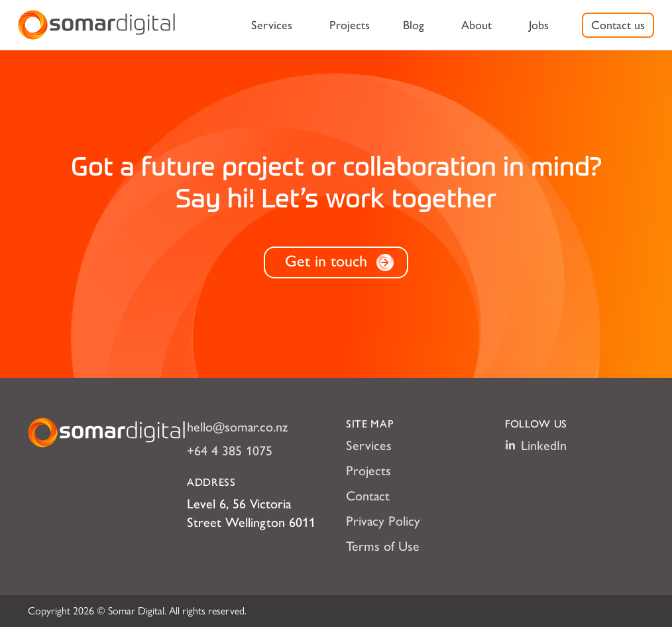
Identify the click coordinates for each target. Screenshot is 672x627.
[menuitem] (272, 25)
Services (272, 25)
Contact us (618, 25)
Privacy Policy (383, 521)
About (476, 25)
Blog (414, 25)
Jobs (539, 25)
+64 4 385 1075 (230, 451)
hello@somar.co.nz (237, 427)
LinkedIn (536, 445)
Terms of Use (383, 546)
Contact (368, 496)
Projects (350, 25)
